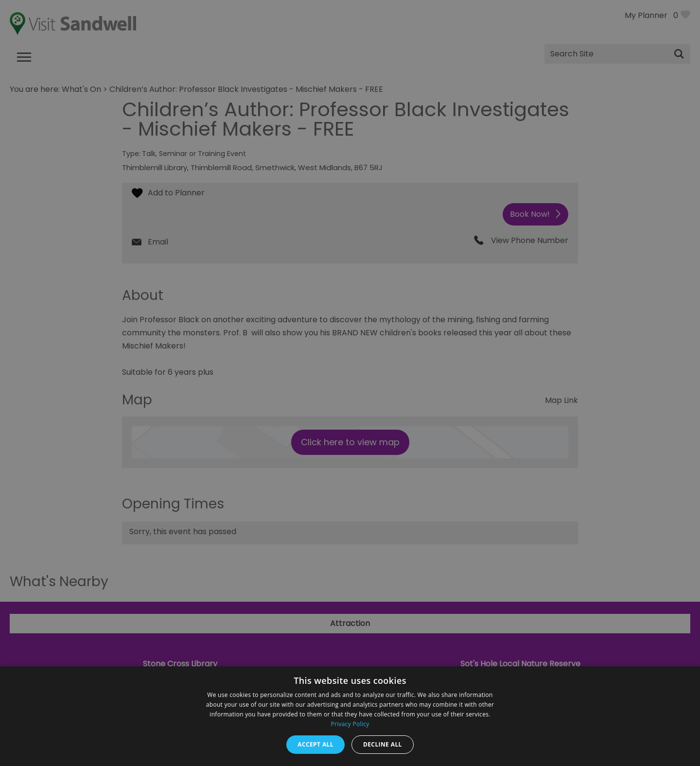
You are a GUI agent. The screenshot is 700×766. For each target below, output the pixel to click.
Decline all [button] (383, 744)
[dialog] (350, 383)
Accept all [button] (315, 744)
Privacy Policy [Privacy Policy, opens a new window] (350, 724)
